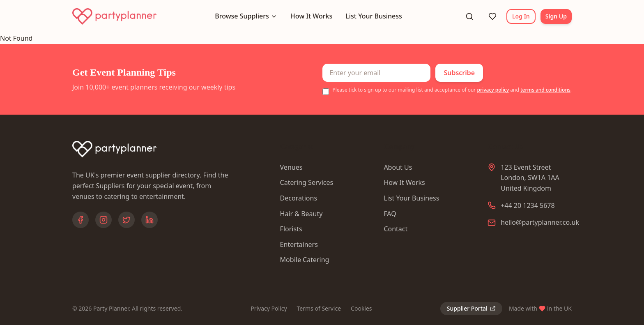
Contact (396, 229)
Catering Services (307, 182)
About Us (398, 167)
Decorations (299, 198)
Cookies (361, 308)
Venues (291, 167)
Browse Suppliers (246, 16)
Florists (291, 229)
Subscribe (459, 73)
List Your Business (374, 16)
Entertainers (299, 244)
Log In (521, 16)
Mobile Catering (305, 260)
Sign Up (556, 16)
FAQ (390, 214)
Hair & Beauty (301, 214)
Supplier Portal (471, 308)
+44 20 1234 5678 (528, 205)
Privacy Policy (269, 308)
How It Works (311, 16)
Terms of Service (319, 308)
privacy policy (493, 90)
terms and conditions (545, 90)
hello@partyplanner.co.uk (540, 222)
